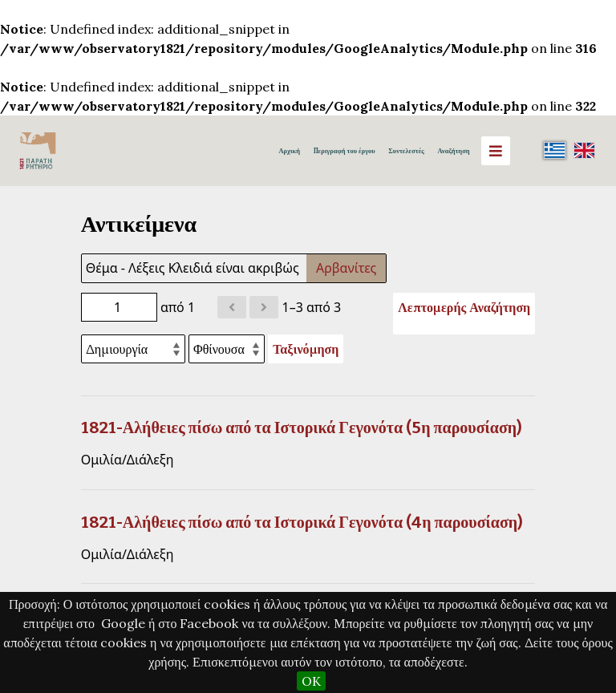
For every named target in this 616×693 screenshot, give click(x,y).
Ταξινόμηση (306, 349)
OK (311, 681)
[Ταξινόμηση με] (133, 349)
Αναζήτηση (453, 151)
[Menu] (496, 151)
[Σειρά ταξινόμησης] (227, 349)
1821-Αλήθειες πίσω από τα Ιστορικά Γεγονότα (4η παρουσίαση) (302, 522)
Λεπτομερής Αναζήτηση (464, 307)
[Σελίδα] (119, 307)
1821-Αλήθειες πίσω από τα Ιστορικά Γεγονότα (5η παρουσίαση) (302, 428)
